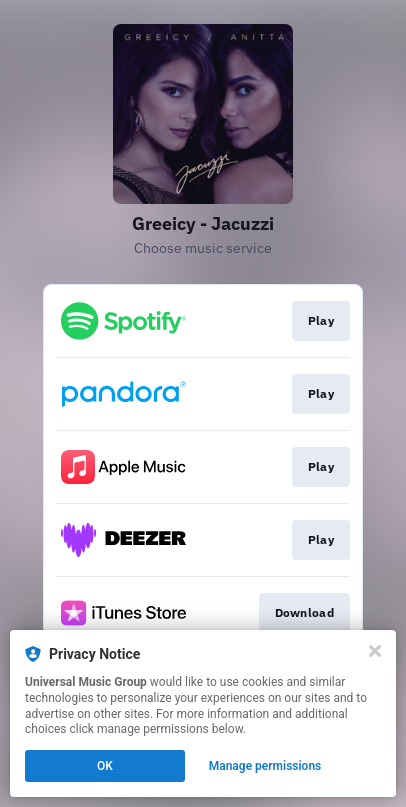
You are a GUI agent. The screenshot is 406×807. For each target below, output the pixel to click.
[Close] (375, 651)
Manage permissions (265, 766)
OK (105, 766)
